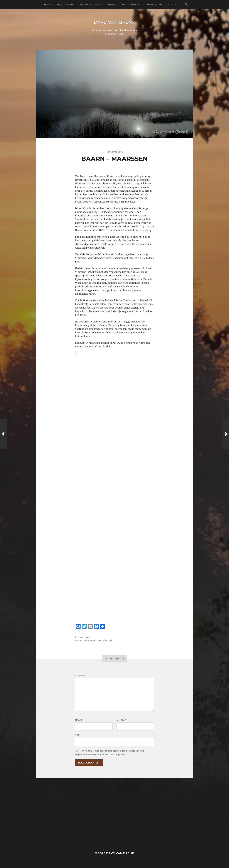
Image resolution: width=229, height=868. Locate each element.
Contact (173, 5)
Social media (130, 5)
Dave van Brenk (114, 22)
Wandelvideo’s (89, 5)
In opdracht (154, 5)
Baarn (80, 640)
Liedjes (111, 5)
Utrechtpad (84, 637)
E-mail (121, 720)
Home (48, 5)
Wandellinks (65, 5)
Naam (79, 720)
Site (77, 735)
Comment (81, 675)
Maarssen (91, 640)
